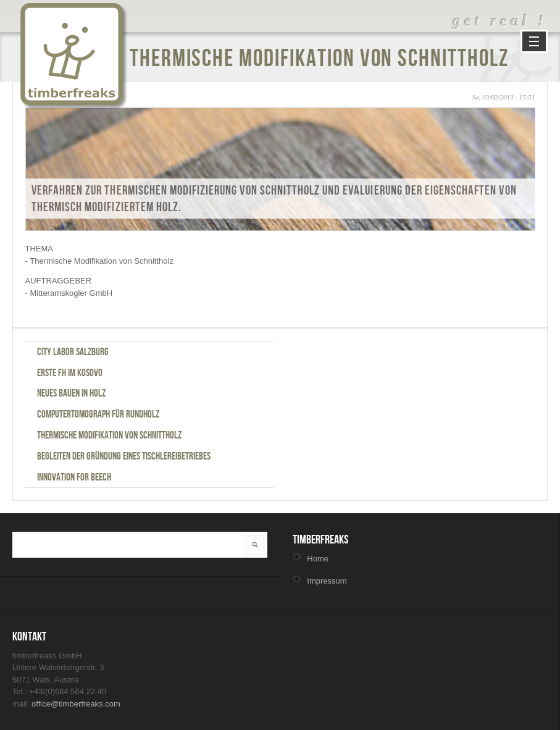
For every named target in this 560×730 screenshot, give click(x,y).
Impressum (327, 581)
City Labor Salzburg (73, 351)
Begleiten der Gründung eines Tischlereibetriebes (124, 456)
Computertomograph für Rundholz (98, 414)
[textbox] (121, 543)
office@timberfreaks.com (76, 704)
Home (318, 559)
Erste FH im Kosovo (70, 372)
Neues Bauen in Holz (71, 393)
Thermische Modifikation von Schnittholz (109, 435)
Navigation (534, 41)
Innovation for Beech (74, 477)
